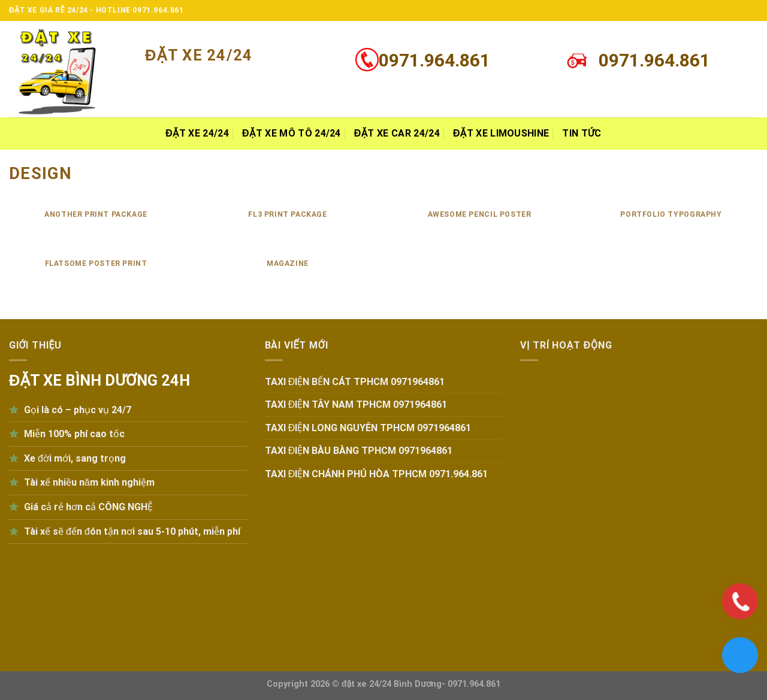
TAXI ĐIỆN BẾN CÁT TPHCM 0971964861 (355, 382)
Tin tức (582, 133)
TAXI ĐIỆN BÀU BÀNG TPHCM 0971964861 (359, 451)
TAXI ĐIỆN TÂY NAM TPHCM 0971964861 (356, 404)
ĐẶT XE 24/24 (197, 133)
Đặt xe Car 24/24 (397, 133)
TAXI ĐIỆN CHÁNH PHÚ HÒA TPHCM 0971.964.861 (377, 474)
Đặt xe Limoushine (501, 133)
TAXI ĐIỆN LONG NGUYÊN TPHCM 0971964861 (368, 428)
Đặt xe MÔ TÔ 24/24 (292, 133)
